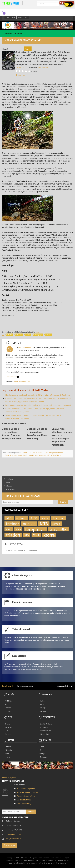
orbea (49, 335)
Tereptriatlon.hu (8, 686)
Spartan (8, 708)
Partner (8, 747)
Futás (7, 731)
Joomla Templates (46, 860)
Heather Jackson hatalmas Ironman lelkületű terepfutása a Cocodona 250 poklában (38, 395)
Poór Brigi (44, 727)
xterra (49, 535)
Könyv (43, 754)
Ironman (59, 518)
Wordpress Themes (62, 860)
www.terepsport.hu (26, 348)
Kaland (43, 701)
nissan (20, 335)
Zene (42, 747)
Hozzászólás (43, 67)
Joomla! (12, 863)
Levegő (43, 708)
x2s (36, 535)
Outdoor (8, 734)
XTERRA (8, 701)
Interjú (20, 18)
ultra (27, 535)
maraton (29, 524)
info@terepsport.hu (13, 834)
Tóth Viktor (22, 75)
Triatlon (8, 724)
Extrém (43, 711)
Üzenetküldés (9, 845)
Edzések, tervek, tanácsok (28, 792)
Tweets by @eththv (9, 778)
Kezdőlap (8, 33)
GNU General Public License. (55, 863)
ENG (26, 18)
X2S (7, 704)
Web (7, 754)
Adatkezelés (11, 489)
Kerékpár (9, 727)
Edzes (8, 18)
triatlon (13, 535)
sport (9, 529)
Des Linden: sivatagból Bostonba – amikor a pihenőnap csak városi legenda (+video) (38, 405)
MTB (10, 335)
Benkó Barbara (46, 724)
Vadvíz (43, 704)
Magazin (8, 750)
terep (18, 529)
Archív (39, 332)
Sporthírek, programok (26, 789)
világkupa (39, 335)
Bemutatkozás (13, 377)
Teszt (14, 18)
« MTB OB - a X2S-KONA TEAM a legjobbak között (43, 453)
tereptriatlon (59, 529)
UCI (29, 335)
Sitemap (9, 486)
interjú (45, 518)
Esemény (44, 757)
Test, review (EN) (24, 804)
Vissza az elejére (65, 686)
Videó (8, 482)
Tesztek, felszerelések (26, 796)
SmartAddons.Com (31, 860)
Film (42, 750)
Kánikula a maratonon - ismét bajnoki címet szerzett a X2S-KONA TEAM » (33, 455)
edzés (9, 518)
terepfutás (35, 529)
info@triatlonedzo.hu (14, 839)
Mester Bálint (45, 734)
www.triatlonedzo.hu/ (23, 381)
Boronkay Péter (46, 731)
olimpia (56, 524)
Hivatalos (9, 479)
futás (34, 518)
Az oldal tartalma (24, 800)
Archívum (18, 33)
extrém (21, 518)
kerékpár (12, 524)
